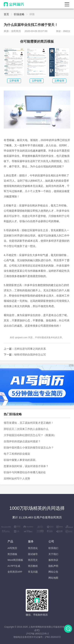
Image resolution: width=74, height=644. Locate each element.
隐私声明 (53, 566)
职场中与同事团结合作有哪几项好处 (25, 472)
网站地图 (53, 578)
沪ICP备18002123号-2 (37, 634)
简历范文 (33, 560)
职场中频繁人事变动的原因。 (21, 460)
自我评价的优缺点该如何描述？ (22, 441)
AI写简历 (12, 548)
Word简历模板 (15, 560)
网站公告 (53, 572)
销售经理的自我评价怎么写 (30, 355)
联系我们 (53, 548)
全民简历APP (15, 572)
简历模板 (12, 554)
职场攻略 (19, 14)
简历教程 (33, 566)
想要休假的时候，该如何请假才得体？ (26, 466)
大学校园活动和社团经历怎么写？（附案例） (30, 435)
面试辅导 (33, 554)
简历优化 (33, 548)
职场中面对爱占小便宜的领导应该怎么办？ (29, 448)
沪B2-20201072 (53, 637)
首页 (6, 14)
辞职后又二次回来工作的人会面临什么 (26, 429)
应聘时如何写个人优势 (17, 479)
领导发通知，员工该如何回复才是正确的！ (29, 423)
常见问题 (33, 572)
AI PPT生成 (14, 566)
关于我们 (53, 554)
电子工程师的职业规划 (17, 454)
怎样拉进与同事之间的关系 (30, 349)
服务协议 (53, 560)
